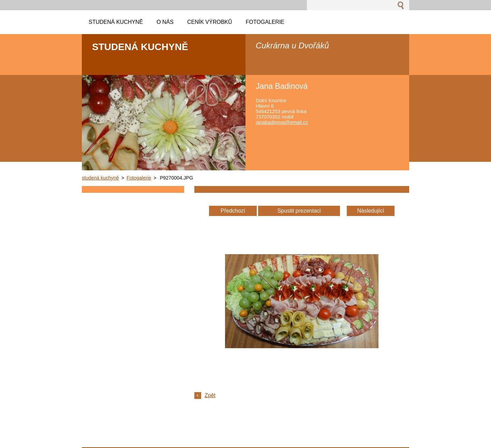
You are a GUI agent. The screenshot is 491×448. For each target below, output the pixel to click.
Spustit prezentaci (299, 211)
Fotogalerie (139, 178)
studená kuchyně (100, 178)
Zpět (210, 395)
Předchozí (233, 211)
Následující (370, 211)
